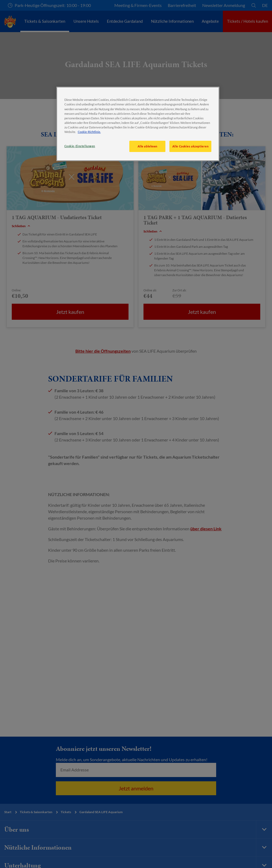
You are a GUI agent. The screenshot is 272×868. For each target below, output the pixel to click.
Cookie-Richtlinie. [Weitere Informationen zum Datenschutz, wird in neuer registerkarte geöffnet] (89, 132)
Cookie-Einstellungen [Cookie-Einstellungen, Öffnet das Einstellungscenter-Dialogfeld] (80, 146)
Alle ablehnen (147, 146)
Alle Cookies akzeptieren (191, 146)
